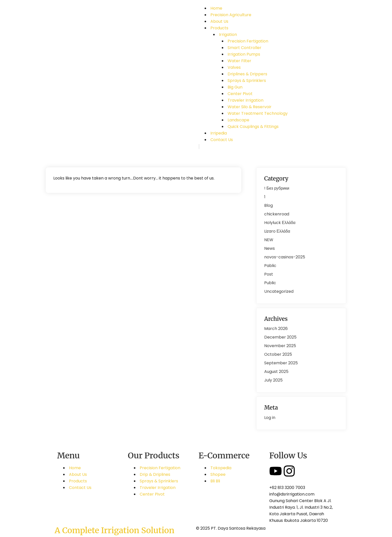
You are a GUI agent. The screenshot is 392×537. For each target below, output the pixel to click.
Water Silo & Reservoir (250, 107)
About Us (219, 21)
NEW (269, 240)
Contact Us (222, 140)
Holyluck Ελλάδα (280, 223)
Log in (270, 418)
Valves (234, 67)
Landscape (238, 120)
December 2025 (280, 337)
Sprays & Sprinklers (247, 81)
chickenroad (277, 214)
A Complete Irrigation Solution (114, 530)
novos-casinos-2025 (285, 257)
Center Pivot (240, 94)
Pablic (270, 266)
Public (270, 283)
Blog (268, 205)
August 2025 (276, 372)
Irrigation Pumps (244, 54)
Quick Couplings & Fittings (253, 127)
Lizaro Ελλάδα (277, 231)
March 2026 (276, 329)
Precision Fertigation (248, 41)
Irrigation (228, 35)
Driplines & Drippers (247, 74)
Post (269, 274)
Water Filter (239, 61)
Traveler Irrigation (246, 100)
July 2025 (273, 380)
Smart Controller (244, 48)
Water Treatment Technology (258, 113)
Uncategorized (279, 291)
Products (219, 28)
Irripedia (219, 133)
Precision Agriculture (231, 15)
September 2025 (281, 363)
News (269, 248)
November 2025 (280, 346)
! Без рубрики (277, 188)
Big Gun (235, 87)
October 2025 (278, 354)
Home (216, 8)
